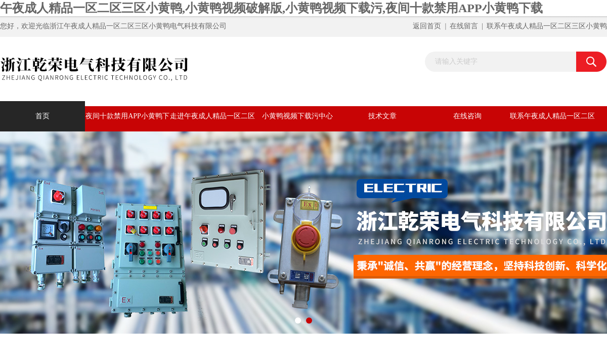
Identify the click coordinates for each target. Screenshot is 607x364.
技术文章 (382, 116)
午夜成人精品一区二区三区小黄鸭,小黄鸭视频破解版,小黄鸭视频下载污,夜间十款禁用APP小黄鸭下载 (271, 8)
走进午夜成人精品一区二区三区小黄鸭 (212, 122)
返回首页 (427, 26)
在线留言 (464, 26)
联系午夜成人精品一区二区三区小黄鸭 (547, 26)
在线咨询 (467, 116)
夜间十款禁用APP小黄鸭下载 (127, 122)
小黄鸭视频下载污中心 (297, 116)
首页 (42, 116)
